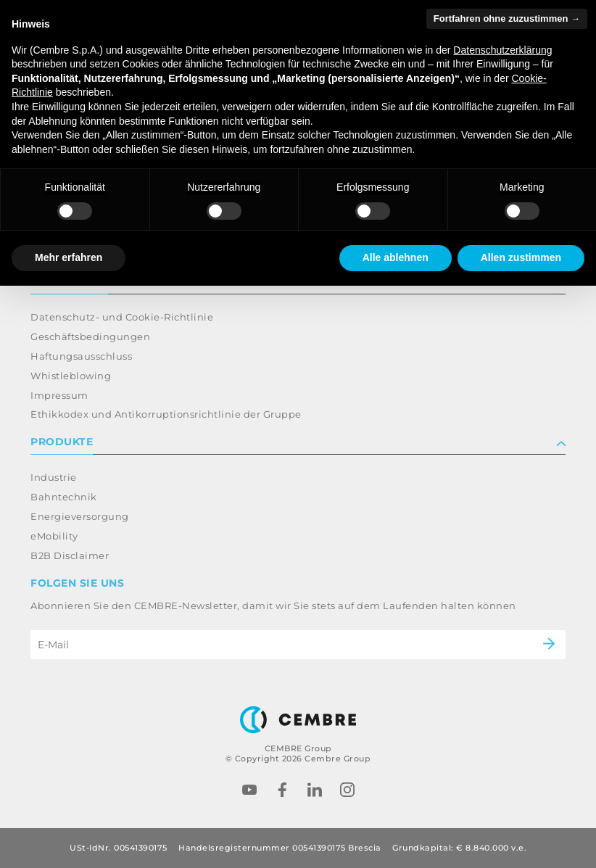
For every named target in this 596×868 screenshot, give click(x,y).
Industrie (54, 477)
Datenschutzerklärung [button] (502, 50)
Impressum (59, 395)
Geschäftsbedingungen (90, 336)
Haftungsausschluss (81, 356)
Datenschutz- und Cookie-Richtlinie (122, 317)
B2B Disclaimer (70, 555)
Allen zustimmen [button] (521, 257)
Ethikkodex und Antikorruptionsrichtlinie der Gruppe (166, 414)
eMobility (54, 536)
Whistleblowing (71, 376)
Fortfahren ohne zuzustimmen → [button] (507, 18)
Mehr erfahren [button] (69, 257)
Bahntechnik (64, 497)
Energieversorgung (80, 516)
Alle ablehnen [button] (396, 257)
